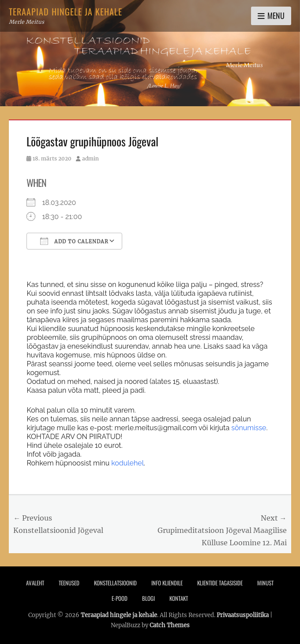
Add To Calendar (74, 241)
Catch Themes (170, 625)
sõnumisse (249, 428)
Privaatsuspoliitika (243, 615)
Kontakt (179, 598)
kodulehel (127, 463)
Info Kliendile (167, 583)
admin (90, 158)
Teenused (69, 583)
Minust (265, 583)
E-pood (120, 598)
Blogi (148, 598)
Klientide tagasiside (220, 583)
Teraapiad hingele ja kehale (66, 11)
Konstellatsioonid (115, 583)
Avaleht (35, 583)
